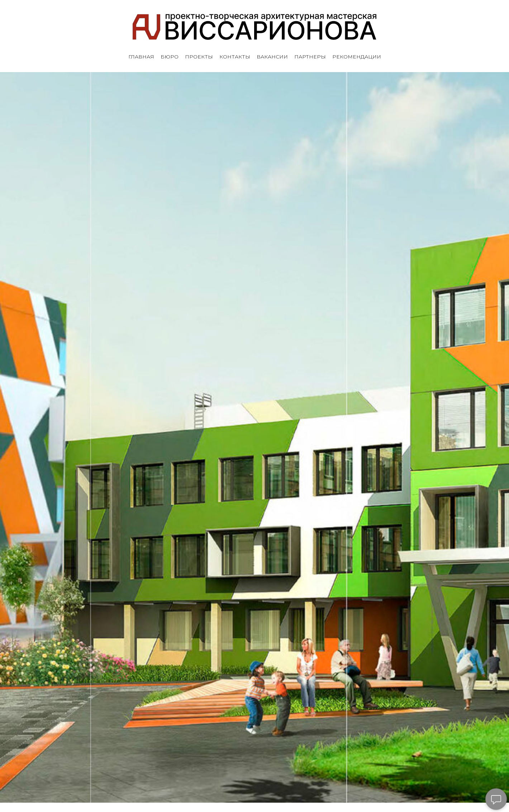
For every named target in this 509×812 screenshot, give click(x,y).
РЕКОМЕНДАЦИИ (357, 57)
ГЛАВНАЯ (141, 57)
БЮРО (170, 57)
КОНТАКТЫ (235, 57)
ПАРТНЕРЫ (310, 57)
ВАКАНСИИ (272, 57)
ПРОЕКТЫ (199, 57)
